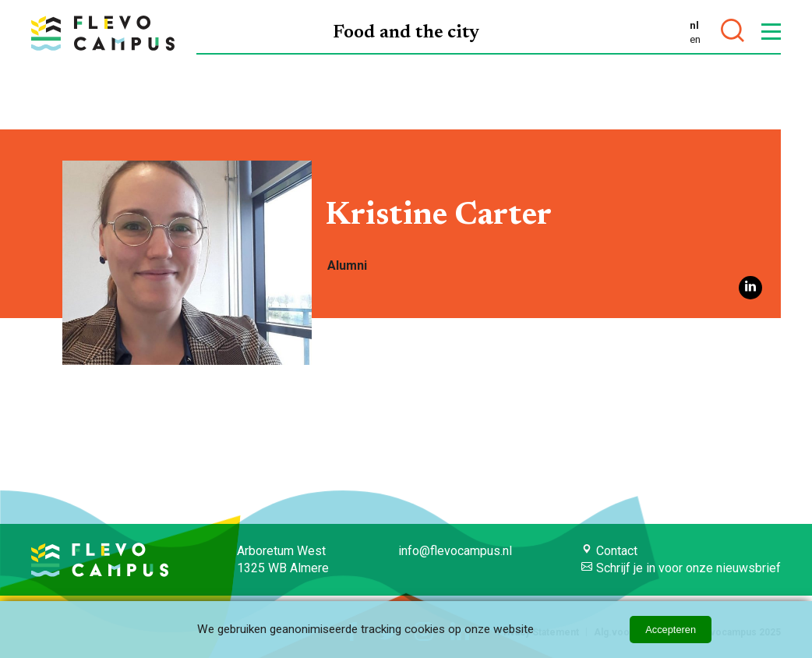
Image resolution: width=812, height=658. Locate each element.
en (695, 39)
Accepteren (671, 630)
